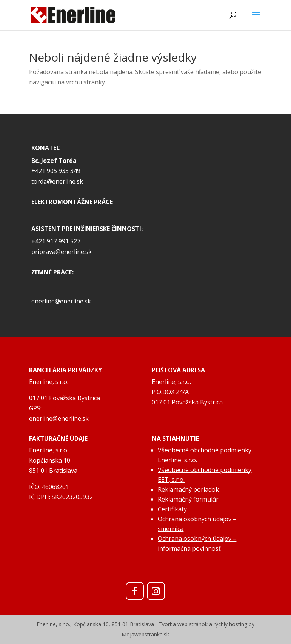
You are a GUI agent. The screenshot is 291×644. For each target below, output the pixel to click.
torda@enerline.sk (57, 181)
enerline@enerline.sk (61, 301)
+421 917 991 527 (56, 241)
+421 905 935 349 (56, 171)
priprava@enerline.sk (62, 252)
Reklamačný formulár (188, 499)
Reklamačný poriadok (188, 489)
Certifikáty (172, 509)
